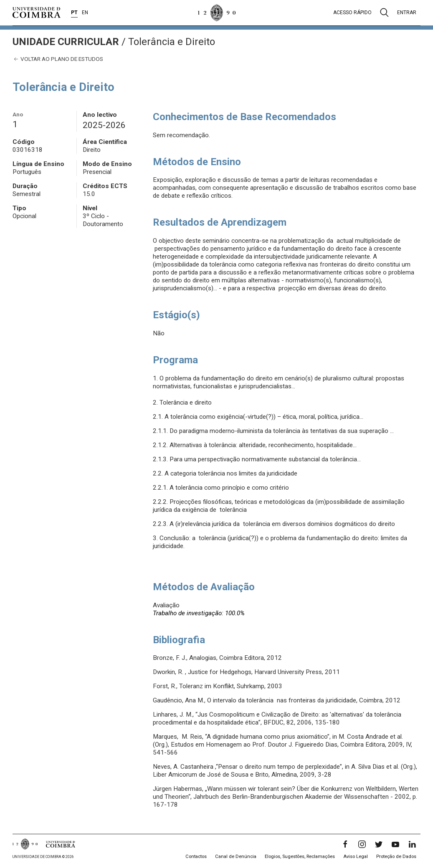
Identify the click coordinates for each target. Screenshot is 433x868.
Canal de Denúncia (236, 857)
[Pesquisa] (384, 13)
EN (85, 13)
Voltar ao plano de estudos (58, 59)
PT (74, 13)
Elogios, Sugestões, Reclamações (300, 857)
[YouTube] (395, 844)
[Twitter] (379, 844)
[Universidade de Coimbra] (37, 13)
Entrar (407, 13)
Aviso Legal (356, 857)
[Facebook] (345, 844)
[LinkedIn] (412, 844)
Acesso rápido (352, 13)
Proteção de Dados (396, 857)
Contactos (196, 857)
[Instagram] (362, 844)
